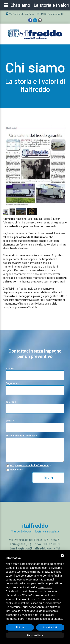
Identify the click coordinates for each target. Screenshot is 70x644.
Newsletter (16, 470)
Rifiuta (20, 627)
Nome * (10, 368)
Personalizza (35, 635)
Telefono (11, 402)
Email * (10, 421)
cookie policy (45, 587)
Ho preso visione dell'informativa (30, 465)
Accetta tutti (50, 627)
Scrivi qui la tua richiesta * (21, 436)
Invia (48, 477)
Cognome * (12, 383)
